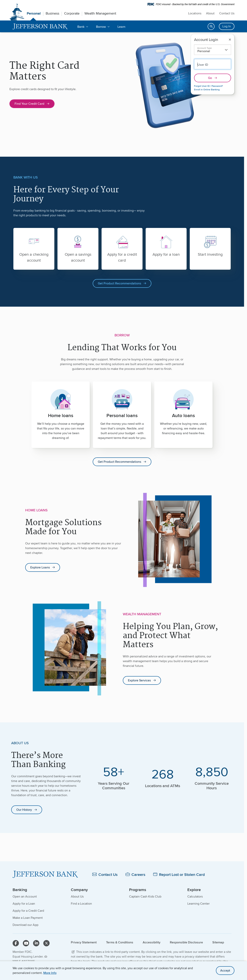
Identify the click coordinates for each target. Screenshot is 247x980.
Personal (34, 13)
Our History (24, 810)
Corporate (72, 13)
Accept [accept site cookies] (225, 970)
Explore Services (139, 681)
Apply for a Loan (24, 904)
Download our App (25, 925)
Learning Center (198, 904)
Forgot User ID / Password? (209, 86)
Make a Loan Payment (28, 918)
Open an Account (25, 897)
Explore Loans (40, 568)
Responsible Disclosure (186, 943)
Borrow (101, 27)
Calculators (195, 897)
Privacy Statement (84, 943)
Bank (81, 27)
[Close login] (230, 40)
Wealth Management (100, 13)
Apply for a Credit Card (28, 911)
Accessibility (152, 943)
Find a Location (81, 904)
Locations (195, 13)
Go (210, 78)
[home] (40, 26)
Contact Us (227, 13)
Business (52, 13)
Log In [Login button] (227, 26)
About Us (77, 897)
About (210, 13)
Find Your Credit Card (29, 104)
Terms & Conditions (120, 943)
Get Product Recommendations (119, 283)
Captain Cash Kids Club (145, 897)
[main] (122, 447)
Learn (121, 27)
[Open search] (211, 26)
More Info (50, 973)
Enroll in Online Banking (207, 89)
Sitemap (218, 943)
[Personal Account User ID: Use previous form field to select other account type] (213, 64)
